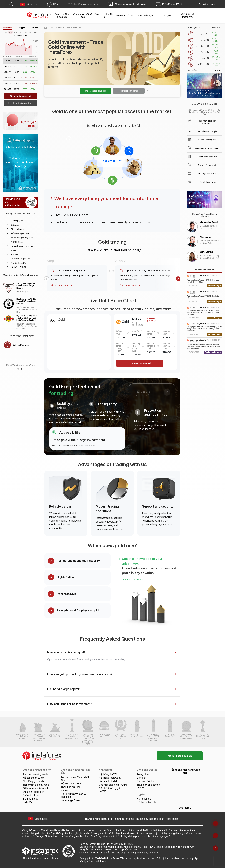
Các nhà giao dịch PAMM (113, 785)
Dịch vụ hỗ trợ (17, 229)
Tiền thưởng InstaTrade (36, 785)
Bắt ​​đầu (65, 791)
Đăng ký (141, 778)
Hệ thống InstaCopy (110, 778)
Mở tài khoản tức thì (34, 778)
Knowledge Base (70, 800)
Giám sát (15, 225)
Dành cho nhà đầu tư (104, 15)
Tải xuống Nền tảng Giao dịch (185, 771)
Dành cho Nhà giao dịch (62, 15)
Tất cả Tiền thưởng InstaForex (21, 365)
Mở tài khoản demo (129, 91)
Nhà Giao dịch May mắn (22, 238)
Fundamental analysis (213, 352)
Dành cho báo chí (146, 802)
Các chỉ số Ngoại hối (20, 259)
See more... (185, 808)
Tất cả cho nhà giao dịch (36, 774)
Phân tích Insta (31, 795)
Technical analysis (214, 286)
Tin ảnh (14, 250)
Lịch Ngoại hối (17, 221)
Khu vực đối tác (146, 781)
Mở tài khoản (17, 242)
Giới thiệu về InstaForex (188, 15)
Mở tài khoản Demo (20, 263)
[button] (47, 279)
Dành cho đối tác (125, 15)
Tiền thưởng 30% (20, 345)
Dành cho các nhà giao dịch (24, 246)
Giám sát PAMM (108, 781)
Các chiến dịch (146, 15)
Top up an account (132, 285)
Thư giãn (167, 15)
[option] (112, 91)
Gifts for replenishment (35, 788)
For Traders (56, 28)
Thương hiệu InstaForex (99, 819)
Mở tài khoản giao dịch (96, 91)
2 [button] (22, 370)
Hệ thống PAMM (18, 267)
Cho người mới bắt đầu (83, 15)
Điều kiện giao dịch (33, 792)
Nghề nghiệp (144, 799)
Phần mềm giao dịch (20, 233)
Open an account (62, 285)
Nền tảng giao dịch (33, 781)
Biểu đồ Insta (30, 799)
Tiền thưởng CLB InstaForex (20, 355)
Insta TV (27, 802)
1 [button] (19, 370)
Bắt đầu (14, 254)
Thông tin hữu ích (71, 787)
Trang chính (143, 774)
